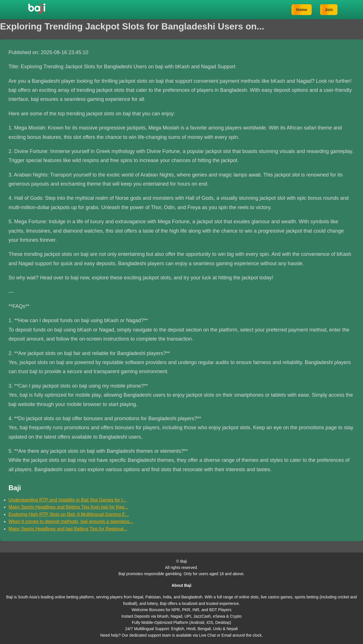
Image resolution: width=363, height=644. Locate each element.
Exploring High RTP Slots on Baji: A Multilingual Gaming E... (69, 514)
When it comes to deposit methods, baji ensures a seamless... (71, 521)
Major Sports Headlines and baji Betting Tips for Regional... (68, 529)
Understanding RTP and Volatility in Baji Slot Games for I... (67, 500)
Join (329, 10)
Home (302, 10)
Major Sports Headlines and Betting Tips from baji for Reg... (68, 507)
